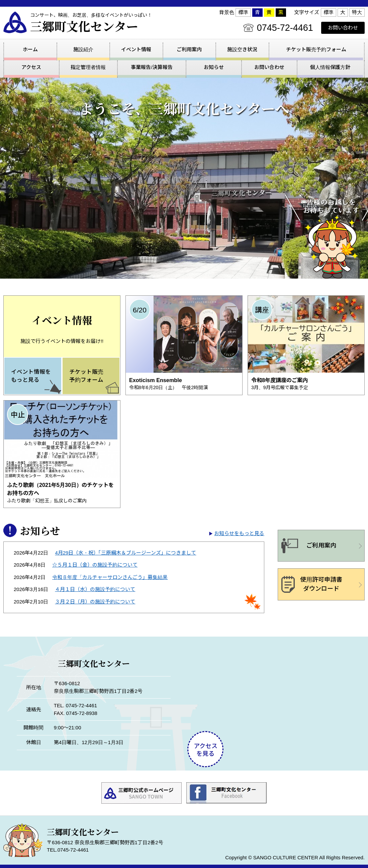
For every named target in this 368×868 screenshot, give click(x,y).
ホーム (30, 49)
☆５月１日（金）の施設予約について (95, 547)
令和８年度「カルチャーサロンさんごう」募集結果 (110, 559)
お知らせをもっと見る (239, 516)
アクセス (26, 807)
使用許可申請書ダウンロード (321, 566)
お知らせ (210, 807)
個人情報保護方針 (328, 807)
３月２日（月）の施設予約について (95, 584)
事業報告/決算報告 (151, 807)
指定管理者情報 (81, 807)
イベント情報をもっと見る (31, 358)
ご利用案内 (189, 49)
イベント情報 (136, 49)
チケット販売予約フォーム (316, 49)
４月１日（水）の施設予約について (95, 572)
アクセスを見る (206, 733)
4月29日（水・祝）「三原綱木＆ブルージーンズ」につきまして (125, 535)
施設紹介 (83, 49)
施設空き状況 (242, 49)
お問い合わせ (343, 28)
